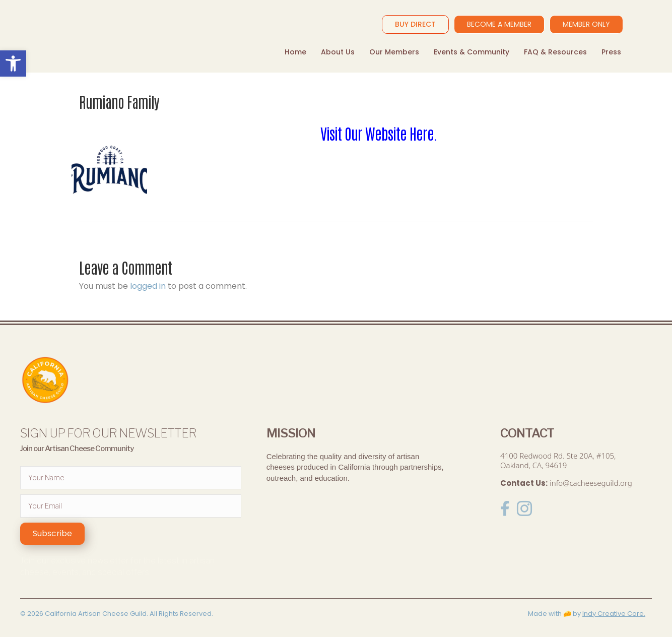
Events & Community (472, 52)
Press (611, 52)
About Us (338, 52)
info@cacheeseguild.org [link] (591, 483)
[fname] (131, 478)
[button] (52, 534)
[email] (131, 506)
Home (295, 52)
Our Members (394, 52)
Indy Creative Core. (614, 614)
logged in (148, 286)
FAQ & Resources (555, 52)
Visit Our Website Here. (380, 133)
